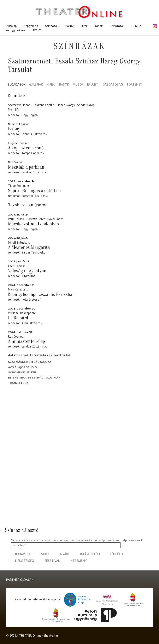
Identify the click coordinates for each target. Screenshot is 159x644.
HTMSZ (136, 26)
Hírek (84, 26)
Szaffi (13, 110)
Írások (99, 26)
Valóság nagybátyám (28, 271)
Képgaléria (31, 26)
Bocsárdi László (32, 196)
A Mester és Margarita (29, 247)
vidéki (46, 554)
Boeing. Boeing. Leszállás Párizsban (41, 294)
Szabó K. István (32, 134)
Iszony (14, 129)
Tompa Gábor (30, 153)
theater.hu (51, 635)
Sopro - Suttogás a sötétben (34, 191)
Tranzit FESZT (19, 383)
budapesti (23, 554)
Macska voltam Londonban (34, 224)
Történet (134, 85)
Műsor (78, 85)
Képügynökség (16, 30)
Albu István (29, 323)
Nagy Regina (30, 115)
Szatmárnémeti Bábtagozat (31, 362)
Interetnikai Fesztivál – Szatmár (34, 378)
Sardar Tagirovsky (33, 252)
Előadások (17, 85)
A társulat (28, 276)
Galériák (36, 85)
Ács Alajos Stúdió (22, 367)
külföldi (117, 554)
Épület (93, 85)
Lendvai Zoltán (31, 172)
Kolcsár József (31, 299)
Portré (70, 26)
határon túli (89, 554)
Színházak (52, 26)
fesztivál (52, 561)
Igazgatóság (112, 85)
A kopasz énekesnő (26, 148)
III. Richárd (18, 318)
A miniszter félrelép (26, 341)
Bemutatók (117, 26)
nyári (64, 554)
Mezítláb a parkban (26, 167)
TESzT (37, 30)
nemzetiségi (25, 561)
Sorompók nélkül (22, 372)
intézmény (78, 561)
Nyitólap (11, 26)
